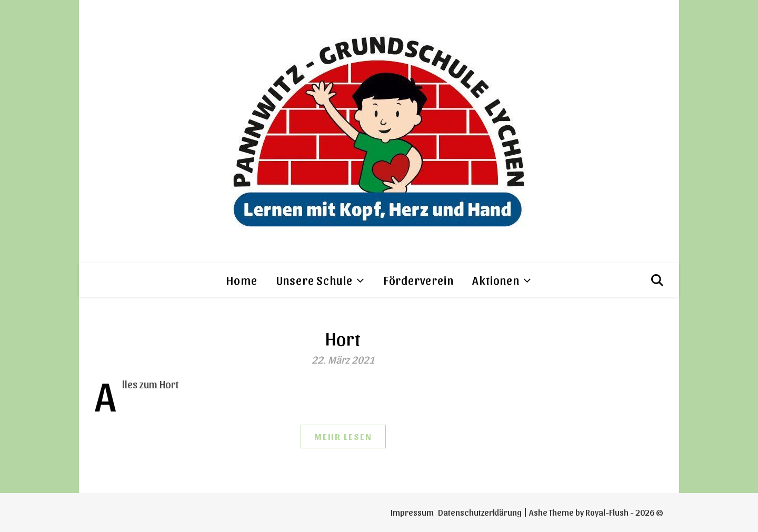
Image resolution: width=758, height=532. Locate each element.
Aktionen (496, 280)
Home (242, 280)
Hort (343, 338)
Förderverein (419, 280)
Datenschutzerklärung (480, 512)
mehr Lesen (343, 436)
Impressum (412, 512)
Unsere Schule (315, 280)
